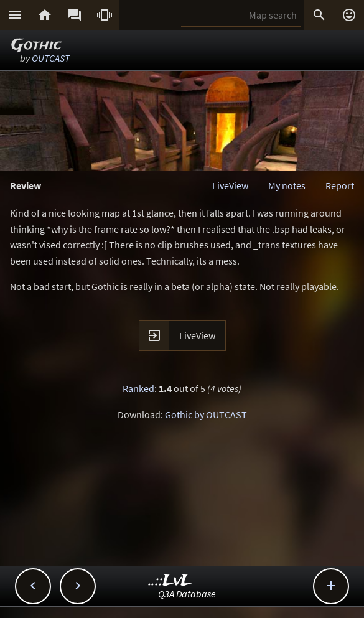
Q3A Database (187, 594)
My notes (287, 185)
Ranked (138, 388)
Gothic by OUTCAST (206, 414)
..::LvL (170, 581)
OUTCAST (51, 58)
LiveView (230, 185)
